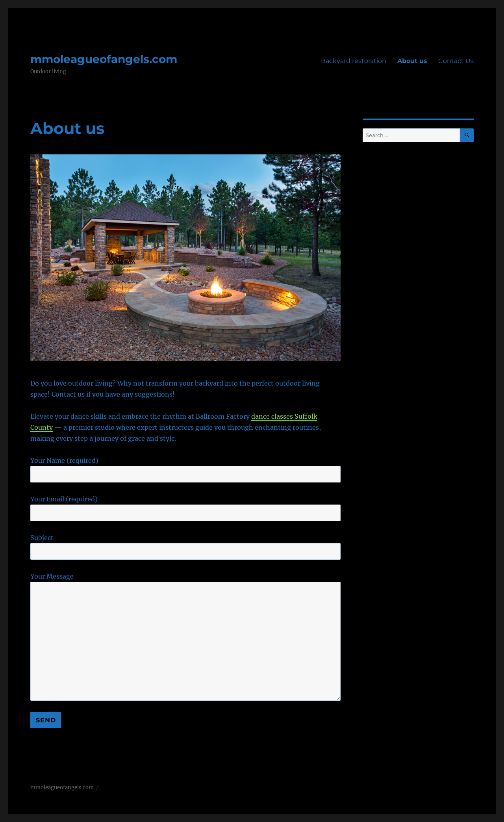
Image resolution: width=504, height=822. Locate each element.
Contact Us (456, 61)
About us (412, 61)
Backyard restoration (354, 61)
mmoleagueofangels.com (104, 59)
